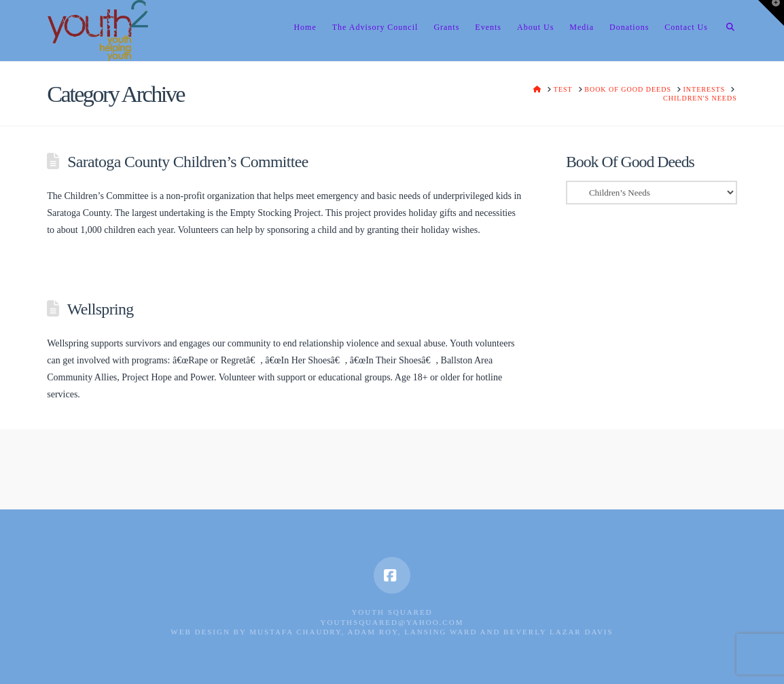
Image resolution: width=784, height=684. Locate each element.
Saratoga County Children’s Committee (188, 162)
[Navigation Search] (726, 31)
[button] (771, 13)
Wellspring (101, 309)
